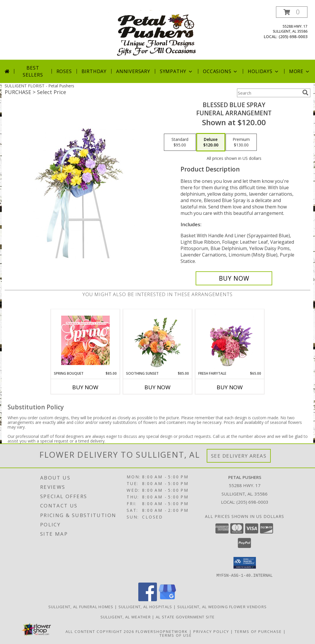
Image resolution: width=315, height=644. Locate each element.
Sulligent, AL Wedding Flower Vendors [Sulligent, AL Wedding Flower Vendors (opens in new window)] (222, 606)
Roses (64, 71)
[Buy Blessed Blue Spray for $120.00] (234, 278)
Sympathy (177, 71)
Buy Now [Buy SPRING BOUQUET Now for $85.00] (85, 387)
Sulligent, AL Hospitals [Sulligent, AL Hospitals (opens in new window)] (145, 606)
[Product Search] (268, 93)
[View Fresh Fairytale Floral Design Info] (230, 340)
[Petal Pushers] (158, 33)
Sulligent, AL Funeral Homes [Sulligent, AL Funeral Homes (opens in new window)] (81, 606)
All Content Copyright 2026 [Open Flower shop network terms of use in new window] (100, 631)
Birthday (94, 71)
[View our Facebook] (148, 599)
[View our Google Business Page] (167, 599)
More (300, 71)
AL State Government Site (185, 617)
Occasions (221, 71)
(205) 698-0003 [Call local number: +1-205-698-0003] (293, 37)
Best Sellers (33, 71)
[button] (292, 12)
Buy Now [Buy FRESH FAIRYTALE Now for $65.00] (230, 387)
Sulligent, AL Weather (126, 617)
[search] (305, 93)
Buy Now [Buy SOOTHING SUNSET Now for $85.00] (157, 387)
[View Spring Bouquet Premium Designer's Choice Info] (85, 340)
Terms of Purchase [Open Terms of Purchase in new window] (258, 631)
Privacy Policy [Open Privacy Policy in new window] (211, 631)
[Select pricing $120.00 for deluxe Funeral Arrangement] (211, 142)
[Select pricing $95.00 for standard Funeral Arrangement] (180, 142)
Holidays (263, 71)
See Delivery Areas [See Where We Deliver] (239, 456)
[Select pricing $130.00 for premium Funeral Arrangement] (241, 142)
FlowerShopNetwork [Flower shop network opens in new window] (162, 631)
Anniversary (133, 71)
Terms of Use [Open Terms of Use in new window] (176, 635)
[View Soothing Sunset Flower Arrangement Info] (158, 340)
